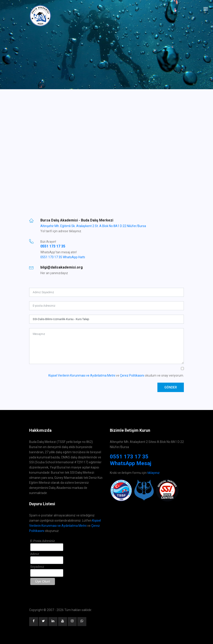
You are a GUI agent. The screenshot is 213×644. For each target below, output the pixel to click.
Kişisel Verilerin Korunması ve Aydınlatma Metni (82, 375)
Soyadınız (37, 567)
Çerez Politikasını (132, 375)
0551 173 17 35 (53, 246)
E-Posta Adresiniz (43, 541)
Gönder (171, 387)
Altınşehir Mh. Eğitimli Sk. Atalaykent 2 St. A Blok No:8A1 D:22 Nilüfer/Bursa (93, 226)
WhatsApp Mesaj (131, 463)
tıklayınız (153, 473)
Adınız (35, 554)
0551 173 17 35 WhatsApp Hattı (63, 257)
